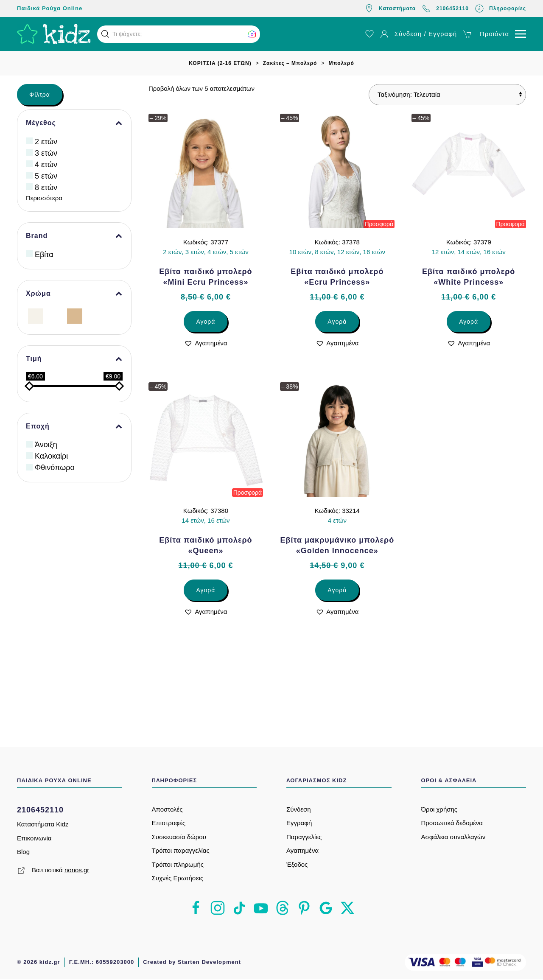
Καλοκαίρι (51, 456)
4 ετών (46, 165)
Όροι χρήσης (439, 809)
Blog (23, 852)
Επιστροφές (169, 823)
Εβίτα (44, 255)
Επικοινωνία (34, 838)
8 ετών (46, 188)
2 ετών (46, 142)
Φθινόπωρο (55, 468)
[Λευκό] (55, 316)
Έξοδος (297, 864)
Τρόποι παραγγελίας (181, 850)
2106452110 (445, 8)
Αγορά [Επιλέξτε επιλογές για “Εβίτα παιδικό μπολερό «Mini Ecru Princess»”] (206, 322)
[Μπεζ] (75, 316)
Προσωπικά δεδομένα (452, 823)
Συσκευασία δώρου (179, 837)
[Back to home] (54, 34)
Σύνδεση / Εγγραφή (418, 34)
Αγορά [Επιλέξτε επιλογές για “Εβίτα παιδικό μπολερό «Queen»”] (206, 590)
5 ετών (46, 176)
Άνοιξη (46, 445)
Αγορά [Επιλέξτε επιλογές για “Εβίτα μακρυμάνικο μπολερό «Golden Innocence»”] (337, 590)
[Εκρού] (36, 316)
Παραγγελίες (304, 837)
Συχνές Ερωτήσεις (178, 878)
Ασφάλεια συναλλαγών (453, 837)
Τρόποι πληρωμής (178, 864)
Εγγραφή (299, 823)
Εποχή (74, 426)
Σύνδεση (299, 809)
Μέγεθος (74, 123)
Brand (74, 236)
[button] (105, 34)
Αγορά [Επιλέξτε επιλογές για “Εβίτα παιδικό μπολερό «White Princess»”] (469, 322)
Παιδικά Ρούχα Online (50, 8)
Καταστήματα (390, 8)
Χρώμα (74, 294)
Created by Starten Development (192, 962)
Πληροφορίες (501, 8)
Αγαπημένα (302, 850)
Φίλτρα (40, 95)
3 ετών (46, 153)
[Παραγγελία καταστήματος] (447, 95)
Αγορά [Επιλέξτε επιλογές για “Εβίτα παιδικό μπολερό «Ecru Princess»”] (337, 322)
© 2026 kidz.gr (39, 962)
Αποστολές (167, 809)
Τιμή (74, 359)
